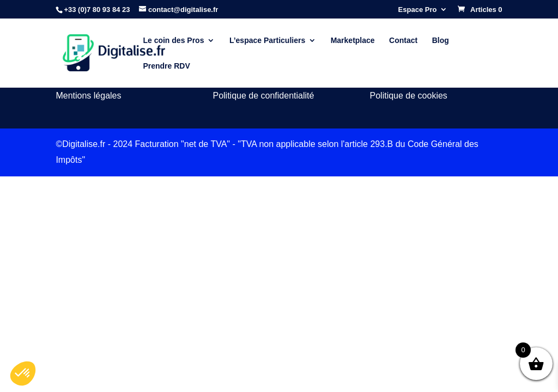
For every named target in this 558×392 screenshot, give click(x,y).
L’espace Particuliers (267, 41)
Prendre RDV (166, 66)
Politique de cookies (409, 96)
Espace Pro (418, 10)
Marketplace (353, 41)
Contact (403, 41)
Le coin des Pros (173, 41)
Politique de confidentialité (263, 96)
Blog (441, 41)
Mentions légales (88, 96)
